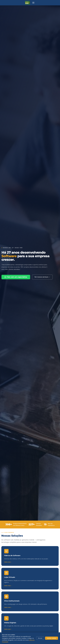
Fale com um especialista (16, 277)
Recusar (40, 638)
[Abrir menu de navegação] (33, 3)
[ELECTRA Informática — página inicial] (28, 3)
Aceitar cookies (52, 638)
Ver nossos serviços (42, 277)
